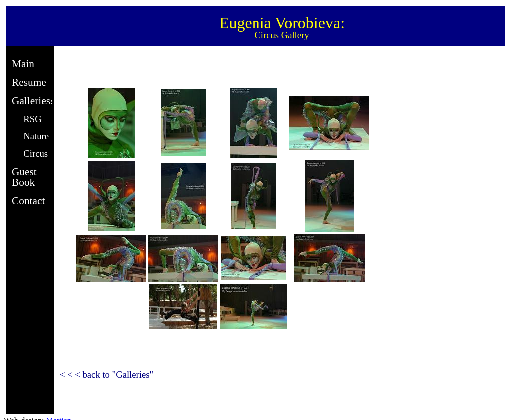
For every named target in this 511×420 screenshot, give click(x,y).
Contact (28, 201)
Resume (29, 82)
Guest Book (24, 177)
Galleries (31, 101)
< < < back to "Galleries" (107, 374)
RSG (32, 119)
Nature (36, 136)
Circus (36, 153)
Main (23, 64)
